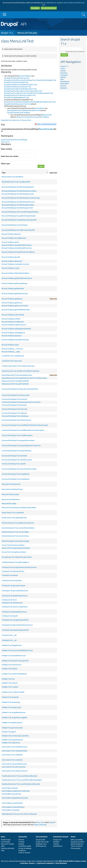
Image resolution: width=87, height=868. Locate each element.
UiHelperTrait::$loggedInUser (12, 645)
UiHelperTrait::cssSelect (10, 687)
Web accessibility (77, 840)
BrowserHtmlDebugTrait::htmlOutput (15, 225)
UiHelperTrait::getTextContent (12, 728)
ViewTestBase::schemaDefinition (13, 807)
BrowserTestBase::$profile (11, 257)
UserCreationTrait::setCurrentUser (14, 767)
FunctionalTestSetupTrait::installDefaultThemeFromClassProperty (25, 425)
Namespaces (65, 81)
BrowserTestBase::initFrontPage (13, 315)
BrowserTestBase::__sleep (11, 352)
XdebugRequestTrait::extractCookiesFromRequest (19, 814)
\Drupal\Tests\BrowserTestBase (19, 113)
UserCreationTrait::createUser (12, 760)
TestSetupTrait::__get (9, 635)
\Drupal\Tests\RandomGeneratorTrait (17, 87)
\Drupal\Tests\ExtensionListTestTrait (17, 104)
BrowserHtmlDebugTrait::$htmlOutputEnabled (18, 205)
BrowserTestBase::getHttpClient (13, 288)
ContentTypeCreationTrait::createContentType (18, 366)
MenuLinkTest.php (27, 33)
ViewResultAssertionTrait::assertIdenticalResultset (19, 776)
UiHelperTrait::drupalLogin (11, 702)
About (73, 837)
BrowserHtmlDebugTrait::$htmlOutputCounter (18, 194)
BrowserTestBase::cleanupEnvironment (15, 264)
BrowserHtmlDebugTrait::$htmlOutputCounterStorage (21, 198)
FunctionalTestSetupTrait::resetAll (14, 464)
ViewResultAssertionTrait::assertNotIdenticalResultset (21, 784)
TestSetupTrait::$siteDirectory (12, 603)
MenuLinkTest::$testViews (11, 499)
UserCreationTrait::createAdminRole (14, 751)
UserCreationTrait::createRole (12, 755)
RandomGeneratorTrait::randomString (15, 536)
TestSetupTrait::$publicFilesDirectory (15, 596)
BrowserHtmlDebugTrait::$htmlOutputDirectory (18, 202)
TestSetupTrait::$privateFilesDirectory (15, 591)
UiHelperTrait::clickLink (10, 683)
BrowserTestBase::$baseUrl (11, 234)
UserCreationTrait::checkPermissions (15, 747)
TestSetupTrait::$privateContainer (14, 586)
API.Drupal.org (41, 846)
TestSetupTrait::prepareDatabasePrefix (15, 630)
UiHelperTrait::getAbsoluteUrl (12, 723)
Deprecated (64, 84)
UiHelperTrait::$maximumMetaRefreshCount (17, 650)
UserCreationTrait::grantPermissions (14, 764)
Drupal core (57, 840)
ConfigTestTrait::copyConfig (12, 361)
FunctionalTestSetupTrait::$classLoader (16, 395)
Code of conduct (24, 853)
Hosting (21, 844)
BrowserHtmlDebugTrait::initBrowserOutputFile (18, 230)
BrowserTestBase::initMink (11, 319)
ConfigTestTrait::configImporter (13, 356)
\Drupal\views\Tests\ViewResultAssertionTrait (24, 110)
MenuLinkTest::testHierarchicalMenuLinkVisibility (19, 508)
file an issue (40, 822)
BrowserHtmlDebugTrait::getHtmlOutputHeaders (19, 216)
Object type (5, 164)
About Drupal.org (77, 844)
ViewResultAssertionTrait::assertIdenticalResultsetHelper (22, 780)
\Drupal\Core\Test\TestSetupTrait (16, 82)
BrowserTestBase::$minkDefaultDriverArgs (17, 245)
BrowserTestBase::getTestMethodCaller (16, 310)
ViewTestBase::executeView (11, 794)
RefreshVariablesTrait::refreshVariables (16, 541)
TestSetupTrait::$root (9, 600)
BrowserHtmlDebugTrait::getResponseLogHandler (19, 220)
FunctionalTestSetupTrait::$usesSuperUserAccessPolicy (21, 402)
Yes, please (35, 8)
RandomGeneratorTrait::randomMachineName (18, 528)
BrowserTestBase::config (10, 268)
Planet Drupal (6, 840)
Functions (64, 73)
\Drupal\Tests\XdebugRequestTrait (16, 97)
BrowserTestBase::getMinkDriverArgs (15, 294)
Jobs (3, 850)
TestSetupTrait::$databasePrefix (13, 571)
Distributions (58, 846)
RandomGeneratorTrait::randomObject (15, 532)
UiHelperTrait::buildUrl (9, 669)
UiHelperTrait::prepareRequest (12, 740)
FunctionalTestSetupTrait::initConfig (14, 409)
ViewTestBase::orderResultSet (12, 803)
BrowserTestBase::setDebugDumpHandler (16, 329)
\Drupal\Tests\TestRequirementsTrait (40, 93)
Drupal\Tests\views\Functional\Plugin (14, 140)
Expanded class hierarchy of (16, 120)
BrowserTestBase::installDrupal (13, 322)
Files (62, 79)
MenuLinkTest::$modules (10, 494)
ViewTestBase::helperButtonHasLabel (15, 798)
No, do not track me (49, 8)
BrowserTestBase (25, 76)
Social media (5, 842)
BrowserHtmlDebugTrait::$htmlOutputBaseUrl (18, 187)
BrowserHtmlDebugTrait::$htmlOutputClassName (19, 191)
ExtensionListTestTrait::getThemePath (15, 384)
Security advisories (8, 848)
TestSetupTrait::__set (9, 640)
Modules (56, 842)
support (52, 822)
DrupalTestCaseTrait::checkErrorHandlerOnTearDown (21, 371)
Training (21, 842)
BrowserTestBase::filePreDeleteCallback (16, 273)
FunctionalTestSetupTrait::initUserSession (16, 420)
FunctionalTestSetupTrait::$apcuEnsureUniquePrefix (20, 389)
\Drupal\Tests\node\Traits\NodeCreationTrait (20, 89)
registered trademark (45, 863)
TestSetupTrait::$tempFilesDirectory (14, 612)
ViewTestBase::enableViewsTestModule (16, 791)
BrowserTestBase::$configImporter (14, 238)
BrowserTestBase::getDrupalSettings (15, 283)
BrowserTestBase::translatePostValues (15, 340)
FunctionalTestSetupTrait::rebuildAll (14, 456)
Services (63, 86)
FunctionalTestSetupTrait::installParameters (17, 435)
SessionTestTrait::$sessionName (13, 545)
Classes (63, 71)
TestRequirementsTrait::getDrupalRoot (15, 562)
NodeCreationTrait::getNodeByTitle (14, 518)
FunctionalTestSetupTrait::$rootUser (15, 399)
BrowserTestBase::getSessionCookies (15, 306)
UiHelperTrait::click (8, 679)
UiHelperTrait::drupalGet (10, 697)
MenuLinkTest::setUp (9, 504)
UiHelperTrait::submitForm (11, 743)
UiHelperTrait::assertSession (12, 665)
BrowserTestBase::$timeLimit (12, 261)
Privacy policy (76, 848)
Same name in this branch (13, 49)
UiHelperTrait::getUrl (9, 732)
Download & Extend (61, 837)
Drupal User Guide (42, 842)
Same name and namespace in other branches (20, 56)
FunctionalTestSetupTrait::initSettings (15, 416)
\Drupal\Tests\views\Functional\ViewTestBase (33, 117)
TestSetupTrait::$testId (10, 616)
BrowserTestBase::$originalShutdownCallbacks (18, 252)
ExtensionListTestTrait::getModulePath (15, 381)
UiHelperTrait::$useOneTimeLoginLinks (15, 661)
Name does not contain (10, 156)
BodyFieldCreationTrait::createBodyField (16, 182)
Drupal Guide (40, 840)
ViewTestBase (39, 108)
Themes (56, 844)
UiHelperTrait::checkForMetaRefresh (14, 674)
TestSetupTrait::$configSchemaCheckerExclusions (19, 567)
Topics (63, 69)
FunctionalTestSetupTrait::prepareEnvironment (18, 440)
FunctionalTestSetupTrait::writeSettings (16, 479)
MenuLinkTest (47, 115)
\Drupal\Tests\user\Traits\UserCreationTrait (20, 95)
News (3, 837)
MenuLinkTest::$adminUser (11, 484)
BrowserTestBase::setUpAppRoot (13, 333)
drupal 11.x (7, 33)
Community (23, 837)
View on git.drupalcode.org (47, 124)
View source (5, 142)
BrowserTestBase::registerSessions (14, 325)
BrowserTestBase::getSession (12, 303)
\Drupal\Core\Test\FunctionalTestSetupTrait (20, 80)
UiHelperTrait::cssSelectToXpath (13, 692)
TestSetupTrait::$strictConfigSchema (15, 607)
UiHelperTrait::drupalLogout (12, 707)
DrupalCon (22, 850)
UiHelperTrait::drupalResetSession (14, 712)
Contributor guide (25, 846)
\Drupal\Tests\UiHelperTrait (46, 80)
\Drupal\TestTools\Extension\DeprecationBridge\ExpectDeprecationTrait (30, 102)
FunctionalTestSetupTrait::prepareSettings (17, 451)
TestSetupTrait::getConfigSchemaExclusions (17, 625)
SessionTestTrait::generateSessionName (16, 548)
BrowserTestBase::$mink (10, 242)
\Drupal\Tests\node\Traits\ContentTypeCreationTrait (23, 91)
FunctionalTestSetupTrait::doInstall (14, 405)
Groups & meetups (25, 848)
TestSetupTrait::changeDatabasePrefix (15, 620)
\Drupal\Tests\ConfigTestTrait (15, 93)
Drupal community (40, 825)
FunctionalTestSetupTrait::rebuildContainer (17, 460)
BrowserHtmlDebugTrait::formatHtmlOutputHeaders (20, 212)
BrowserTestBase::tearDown (12, 336)
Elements (64, 88)
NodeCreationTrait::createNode (13, 513)
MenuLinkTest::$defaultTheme (12, 489)
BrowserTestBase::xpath (10, 345)
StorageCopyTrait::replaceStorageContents (17, 557)
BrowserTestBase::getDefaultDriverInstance (17, 278)
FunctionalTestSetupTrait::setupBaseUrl (16, 474)
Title (25, 173)
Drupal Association (78, 842)
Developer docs (41, 844)
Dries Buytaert (61, 863)
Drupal (31, 863)
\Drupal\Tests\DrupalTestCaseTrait (17, 78)
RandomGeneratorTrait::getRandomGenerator (18, 523)
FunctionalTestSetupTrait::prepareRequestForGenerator (21, 446)
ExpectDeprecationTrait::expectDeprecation (17, 375)
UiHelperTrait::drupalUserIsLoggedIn (14, 718)
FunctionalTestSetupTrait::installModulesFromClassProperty (23, 430)
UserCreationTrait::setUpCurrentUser (15, 771)
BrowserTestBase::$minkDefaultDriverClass (17, 248)
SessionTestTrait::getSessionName (14, 552)
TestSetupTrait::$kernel (10, 575)
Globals (63, 77)
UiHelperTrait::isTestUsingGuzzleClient (15, 736)
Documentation (42, 837)
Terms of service (77, 846)
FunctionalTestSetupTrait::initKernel (14, 413)
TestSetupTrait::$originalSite (12, 580)
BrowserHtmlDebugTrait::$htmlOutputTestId (17, 208)
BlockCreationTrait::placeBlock (12, 177)
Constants (64, 75)
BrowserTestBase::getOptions (12, 299)
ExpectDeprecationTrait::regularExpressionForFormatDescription (24, 378)
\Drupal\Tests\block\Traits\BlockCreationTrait (20, 85)
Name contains (7, 149)
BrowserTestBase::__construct (12, 349)
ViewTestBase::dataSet (10, 788)
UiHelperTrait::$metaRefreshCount (14, 656)
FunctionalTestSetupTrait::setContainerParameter (19, 469)
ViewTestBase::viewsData (11, 810)
